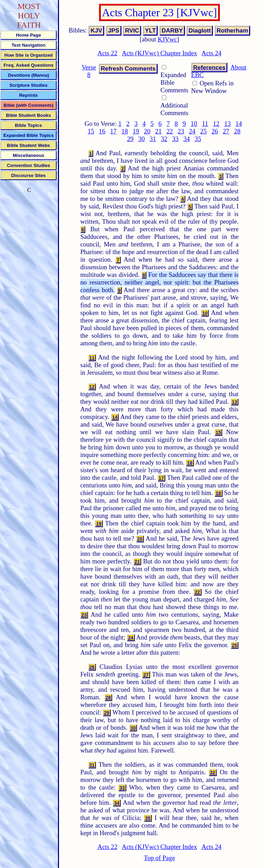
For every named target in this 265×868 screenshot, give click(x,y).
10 (194, 124)
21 (159, 131)
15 (91, 131)
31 (153, 139)
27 (226, 131)
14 (239, 124)
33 (175, 139)
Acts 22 (107, 53)
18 (125, 131)
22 (170, 131)
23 (181, 131)
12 (216, 124)
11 (205, 124)
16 (102, 131)
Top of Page (159, 858)
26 (215, 131)
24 (192, 131)
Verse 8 (89, 71)
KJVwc (167, 39)
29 (130, 139)
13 (228, 124)
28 (237, 131)
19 (136, 131)
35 (198, 139)
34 (187, 139)
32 (164, 139)
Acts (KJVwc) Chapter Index (159, 53)
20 (147, 131)
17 (113, 131)
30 (142, 139)
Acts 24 (212, 53)
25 (203, 131)
